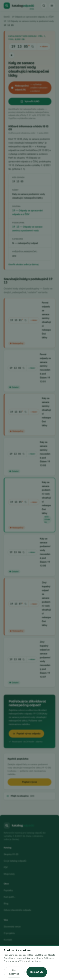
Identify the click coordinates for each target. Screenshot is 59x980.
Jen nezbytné (14, 972)
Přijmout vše (37, 972)
